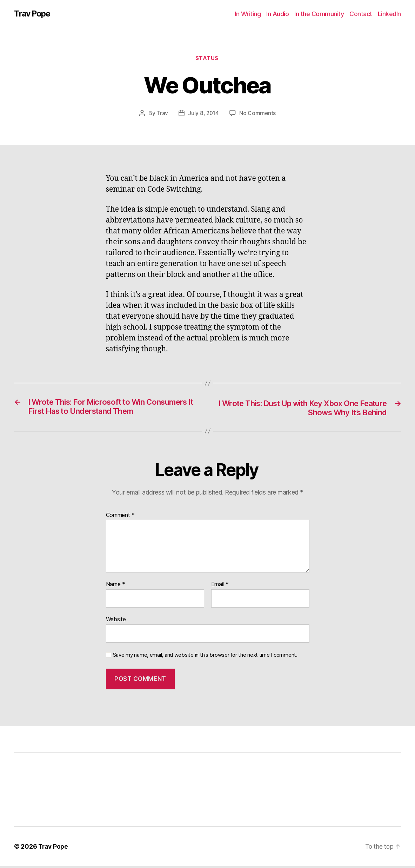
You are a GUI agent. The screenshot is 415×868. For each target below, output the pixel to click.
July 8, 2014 (203, 114)
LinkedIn (389, 14)
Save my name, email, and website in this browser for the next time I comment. (205, 657)
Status (207, 59)
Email (220, 587)
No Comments (258, 114)
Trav (162, 114)
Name (116, 587)
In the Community (319, 14)
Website (116, 621)
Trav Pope (34, 14)
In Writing (248, 14)
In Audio (277, 14)
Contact (361, 14)
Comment (121, 517)
